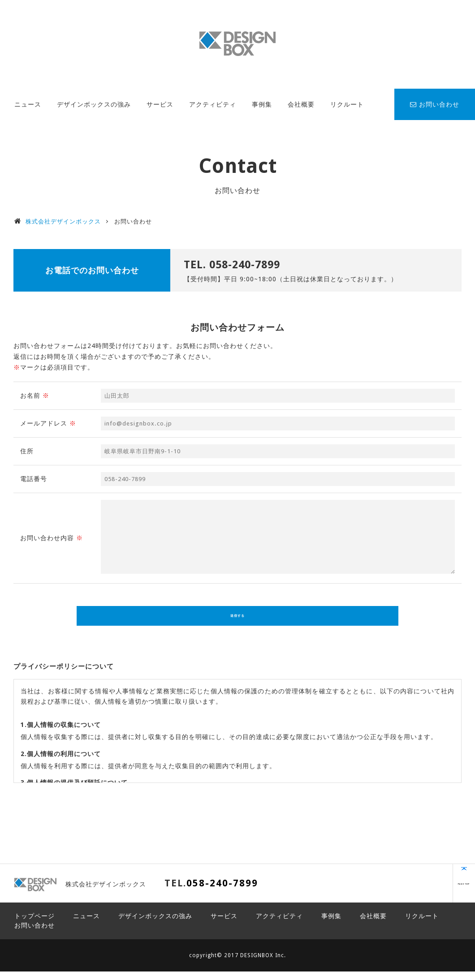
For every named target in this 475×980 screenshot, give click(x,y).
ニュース (28, 104)
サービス (160, 104)
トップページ (35, 924)
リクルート (347, 104)
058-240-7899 (245, 265)
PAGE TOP (428, 896)
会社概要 (301, 104)
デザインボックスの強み (94, 104)
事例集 (262, 104)
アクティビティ (213, 104)
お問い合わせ (435, 104)
